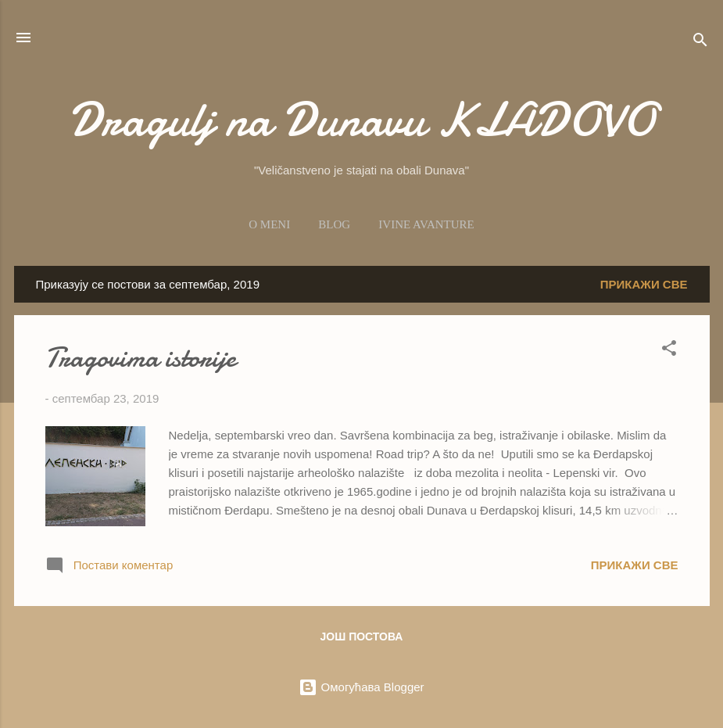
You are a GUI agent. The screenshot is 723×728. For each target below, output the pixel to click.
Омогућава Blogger (361, 687)
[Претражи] (700, 43)
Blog (334, 224)
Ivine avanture (426, 224)
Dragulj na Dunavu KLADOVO (362, 120)
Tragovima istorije (141, 358)
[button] (669, 351)
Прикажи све (644, 284)
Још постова (362, 637)
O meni (269, 224)
